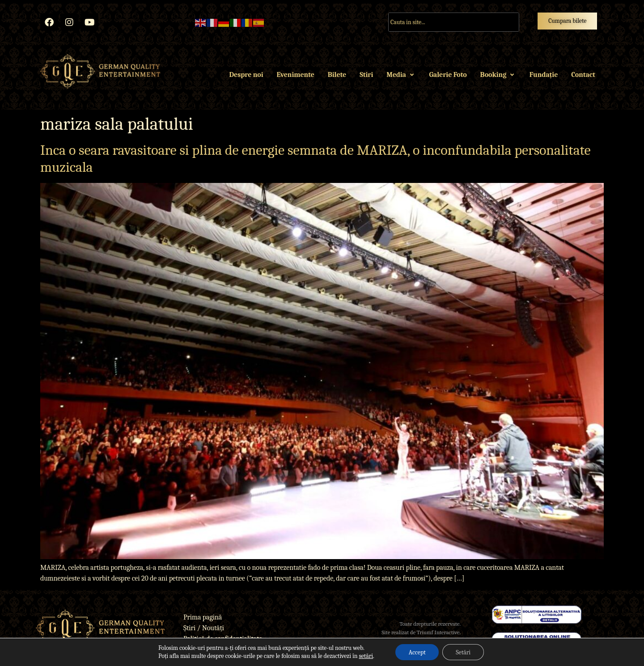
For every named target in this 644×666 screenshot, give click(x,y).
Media (401, 75)
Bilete (337, 75)
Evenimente (295, 75)
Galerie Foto (448, 75)
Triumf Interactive (438, 632)
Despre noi (246, 75)
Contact (583, 75)
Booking (498, 75)
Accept (417, 652)
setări (366, 656)
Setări (463, 652)
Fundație (544, 75)
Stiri (366, 75)
